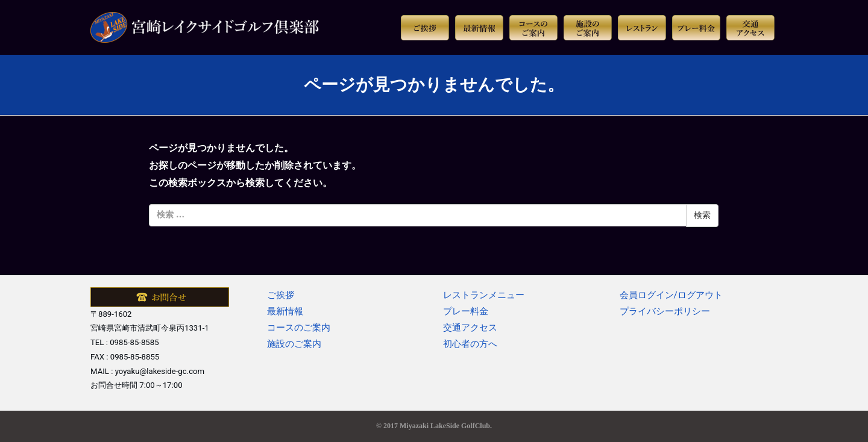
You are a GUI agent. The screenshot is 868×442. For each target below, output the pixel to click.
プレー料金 (466, 311)
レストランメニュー (484, 295)
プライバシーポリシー (665, 311)
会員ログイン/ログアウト (671, 295)
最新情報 (285, 311)
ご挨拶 (281, 295)
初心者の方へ (470, 344)
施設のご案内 (294, 344)
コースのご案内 (299, 328)
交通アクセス (470, 328)
